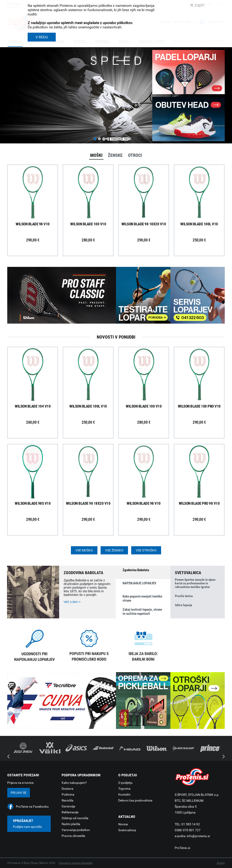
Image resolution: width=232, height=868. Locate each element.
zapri (197, 5)
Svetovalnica (127, 830)
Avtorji (221, 863)
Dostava (68, 789)
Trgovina (124, 789)
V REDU (42, 37)
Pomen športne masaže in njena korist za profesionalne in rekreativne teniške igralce (195, 583)
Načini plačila (71, 824)
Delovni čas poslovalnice (135, 800)
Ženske (115, 155)
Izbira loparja (184, 605)
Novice (123, 824)
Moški (96, 155)
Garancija (68, 806)
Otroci (135, 155)
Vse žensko (114, 550)
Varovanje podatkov (76, 830)
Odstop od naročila (75, 818)
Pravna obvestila (73, 836)
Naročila (68, 800)
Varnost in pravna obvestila (76, 863)
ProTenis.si (182, 848)
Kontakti (124, 794)
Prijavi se (19, 793)
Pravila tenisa (184, 596)
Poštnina (68, 794)
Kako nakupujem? (74, 783)
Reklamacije (70, 812)
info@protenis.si (198, 836)
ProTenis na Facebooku (32, 807)
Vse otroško (146, 550)
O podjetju (125, 783)
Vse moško (84, 550)
